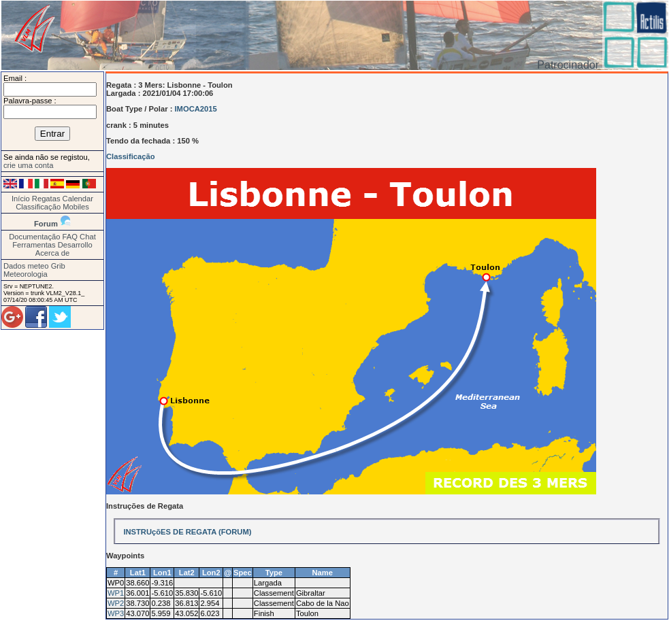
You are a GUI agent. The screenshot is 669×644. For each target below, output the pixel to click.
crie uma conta (28, 165)
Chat (88, 237)
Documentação (34, 237)
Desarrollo (75, 245)
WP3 (116, 613)
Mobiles (76, 207)
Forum (46, 224)
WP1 (116, 593)
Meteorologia (26, 274)
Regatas (46, 199)
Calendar (78, 199)
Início (21, 199)
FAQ (70, 237)
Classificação (38, 207)
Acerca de (52, 253)
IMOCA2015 (196, 109)
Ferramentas (34, 245)
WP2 (116, 603)
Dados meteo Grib (34, 266)
